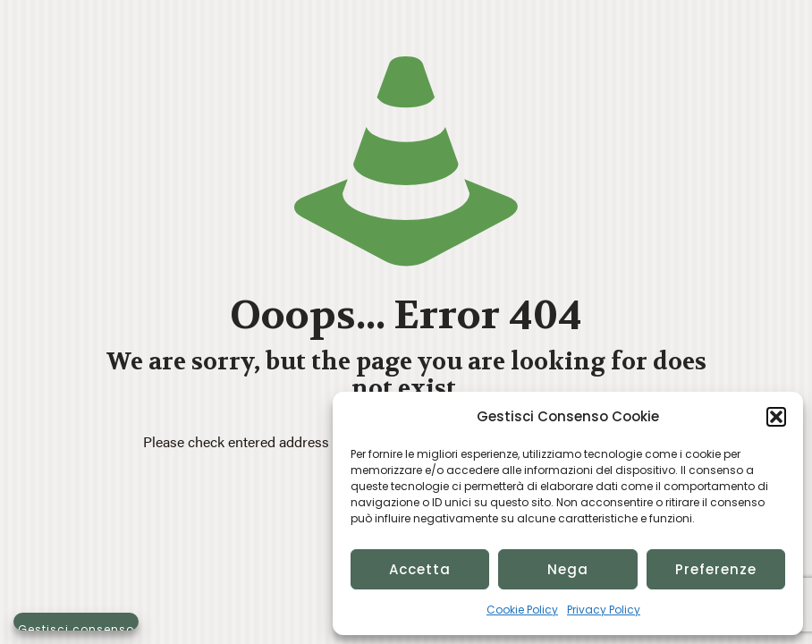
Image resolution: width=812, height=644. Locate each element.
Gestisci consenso (76, 626)
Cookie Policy (522, 610)
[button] (776, 417)
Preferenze (716, 569)
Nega (568, 569)
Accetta (420, 569)
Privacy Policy (604, 610)
